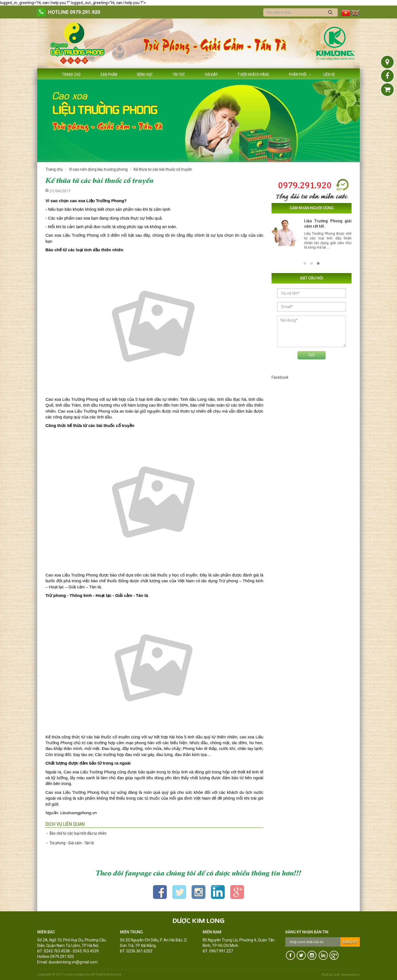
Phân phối (298, 74)
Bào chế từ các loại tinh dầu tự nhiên (78, 833)
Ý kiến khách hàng (253, 74)
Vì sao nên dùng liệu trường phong (98, 169)
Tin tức (179, 74)
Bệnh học (145, 74)
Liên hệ (329, 74)
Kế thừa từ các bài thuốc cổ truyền (163, 169)
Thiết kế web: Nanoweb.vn (340, 975)
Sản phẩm (109, 74)
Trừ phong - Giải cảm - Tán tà (72, 843)
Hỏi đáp (211, 74)
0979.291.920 (85, 12)
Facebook (280, 377)
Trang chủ (71, 74)
